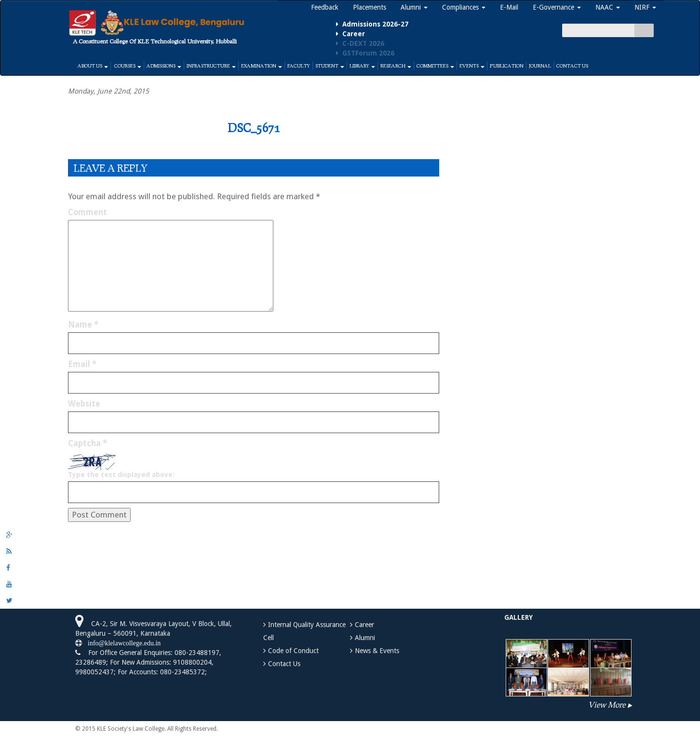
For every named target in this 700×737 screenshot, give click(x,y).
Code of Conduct (293, 651)
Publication (507, 66)
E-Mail (509, 7)
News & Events (377, 651)
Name (83, 325)
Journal (540, 66)
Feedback (325, 7)
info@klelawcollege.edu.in (121, 643)
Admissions (164, 66)
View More (607, 704)
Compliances (464, 7)
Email (82, 364)
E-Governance (557, 7)
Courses (127, 66)
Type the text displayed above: (121, 475)
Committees (435, 66)
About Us (93, 66)
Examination (262, 66)
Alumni (414, 7)
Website (84, 404)
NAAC (608, 7)
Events (472, 66)
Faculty (299, 66)
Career (364, 625)
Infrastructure (211, 66)
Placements (370, 7)
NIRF (645, 7)
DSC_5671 (254, 128)
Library (362, 66)
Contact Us (572, 66)
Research (396, 66)
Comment (87, 212)
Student (330, 66)
